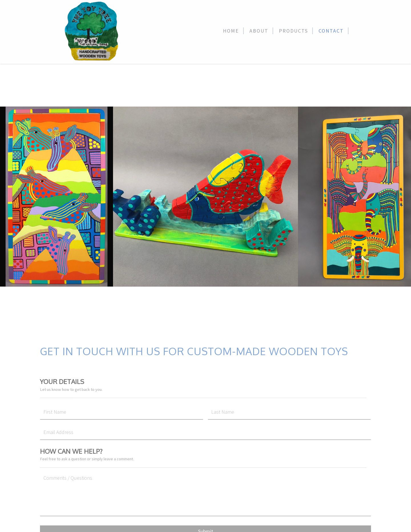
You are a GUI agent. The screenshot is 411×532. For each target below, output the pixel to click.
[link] (231, 31)
